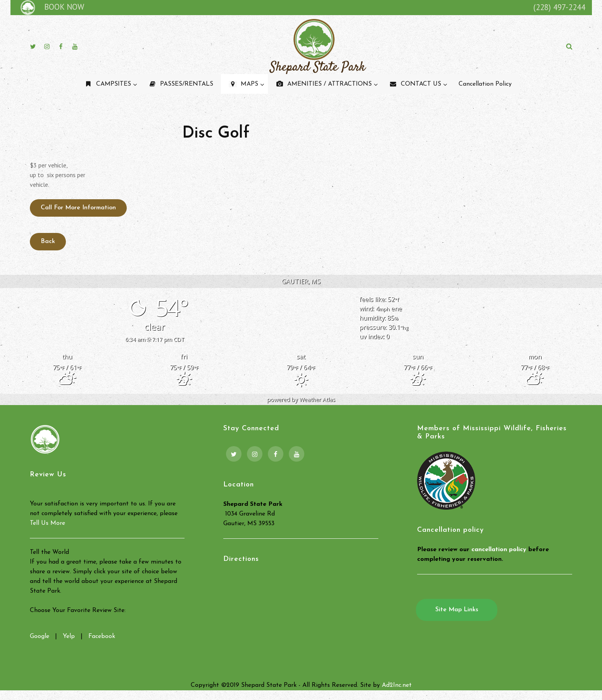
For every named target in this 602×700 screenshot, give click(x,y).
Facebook (102, 636)
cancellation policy (499, 550)
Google (40, 636)
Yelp (69, 636)
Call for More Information (78, 208)
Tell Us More (47, 523)
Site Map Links (457, 610)
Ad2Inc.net (397, 685)
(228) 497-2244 (559, 7)
